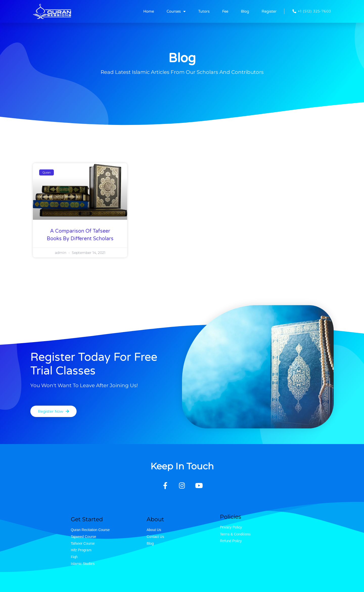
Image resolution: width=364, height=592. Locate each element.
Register (269, 11)
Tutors (204, 11)
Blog (245, 11)
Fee (225, 11)
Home (149, 11)
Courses (176, 12)
